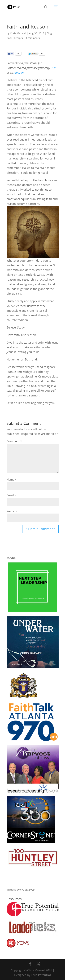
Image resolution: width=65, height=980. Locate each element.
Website (12, 511)
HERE (54, 68)
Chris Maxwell (18, 33)
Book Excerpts (15, 38)
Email (11, 495)
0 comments (33, 38)
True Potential (41, 975)
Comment (14, 441)
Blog (49, 33)
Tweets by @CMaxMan (21, 890)
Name (12, 479)
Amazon (19, 73)
